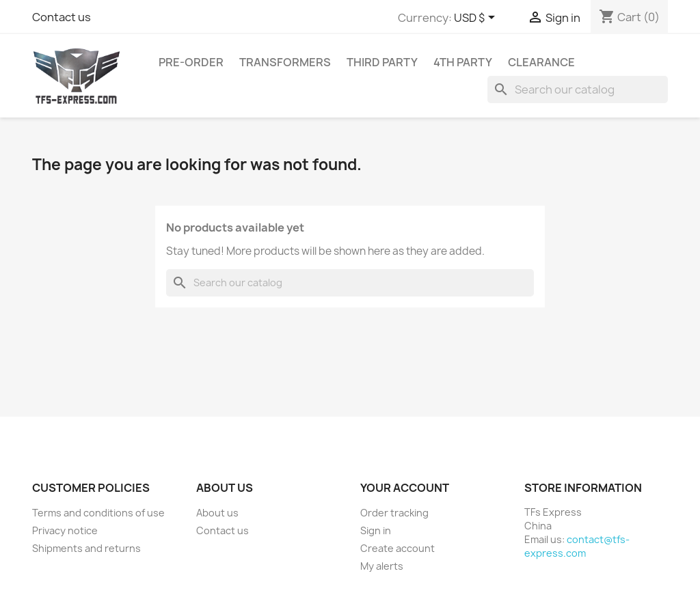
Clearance (541, 62)
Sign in (376, 530)
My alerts (382, 566)
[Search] (578, 89)
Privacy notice (65, 530)
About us (217, 513)
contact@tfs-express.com (577, 546)
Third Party (382, 62)
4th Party (463, 62)
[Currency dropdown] (477, 18)
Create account (398, 548)
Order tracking (394, 513)
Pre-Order (191, 62)
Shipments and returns (86, 548)
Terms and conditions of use (98, 513)
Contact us (62, 17)
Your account (405, 488)
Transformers (285, 62)
